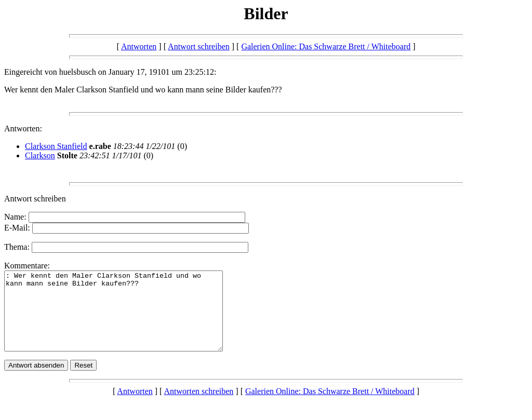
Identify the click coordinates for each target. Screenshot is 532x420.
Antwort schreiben (199, 46)
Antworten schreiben (199, 407)
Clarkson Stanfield (56, 146)
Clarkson (40, 155)
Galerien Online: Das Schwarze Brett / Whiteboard (326, 46)
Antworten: (23, 128)
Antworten (139, 46)
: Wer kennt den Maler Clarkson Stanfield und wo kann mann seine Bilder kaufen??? (127, 319)
